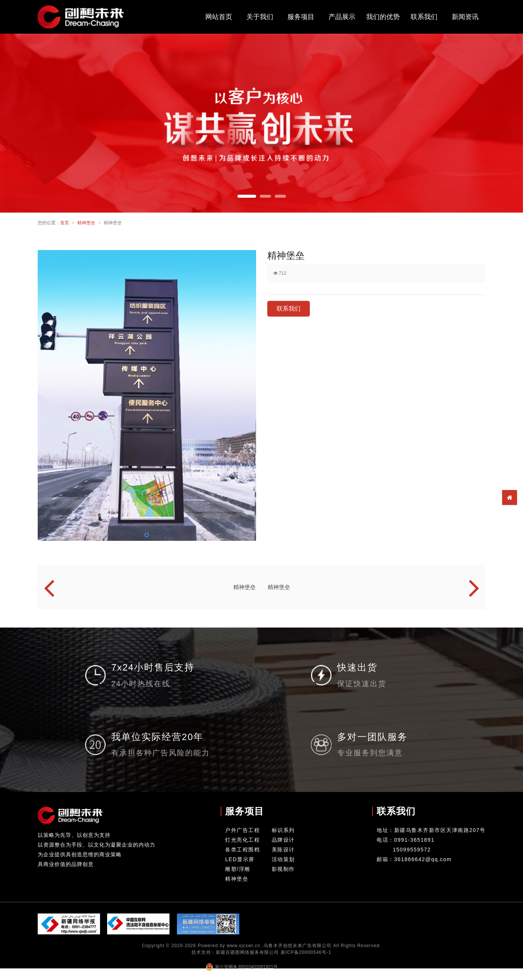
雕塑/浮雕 (238, 869)
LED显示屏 (240, 859)
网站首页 (219, 17)
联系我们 (424, 17)
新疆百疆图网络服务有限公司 (247, 952)
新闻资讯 (465, 17)
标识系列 (283, 830)
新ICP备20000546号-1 (306, 952)
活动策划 (283, 859)
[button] (247, 196)
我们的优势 (383, 17)
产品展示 (342, 17)
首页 (65, 223)
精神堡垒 (86, 223)
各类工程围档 (242, 850)
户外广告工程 (242, 830)
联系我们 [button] (289, 309)
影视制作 (283, 869)
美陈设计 (283, 850)
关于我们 (260, 17)
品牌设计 (283, 840)
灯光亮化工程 (242, 840)
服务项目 (301, 17)
